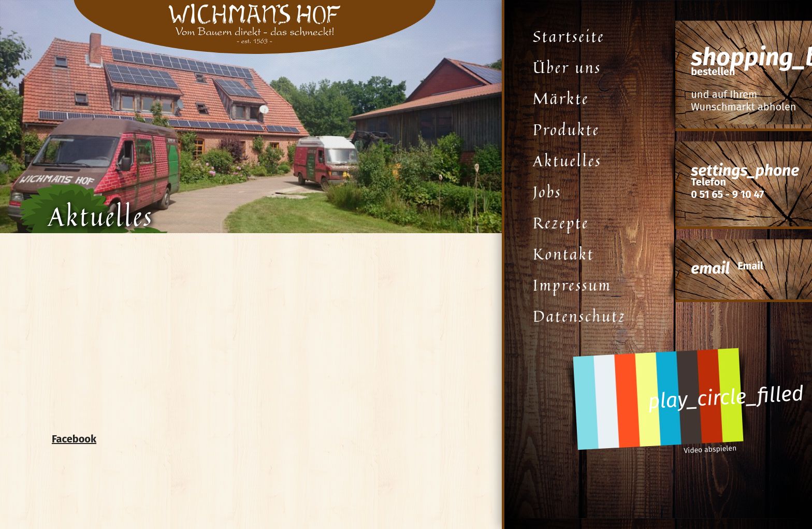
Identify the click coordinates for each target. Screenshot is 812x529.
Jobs (547, 192)
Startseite (569, 36)
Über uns (567, 67)
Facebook (74, 439)
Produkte (566, 130)
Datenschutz (579, 316)
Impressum (572, 285)
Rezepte (561, 223)
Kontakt (564, 254)
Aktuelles (567, 161)
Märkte (561, 98)
